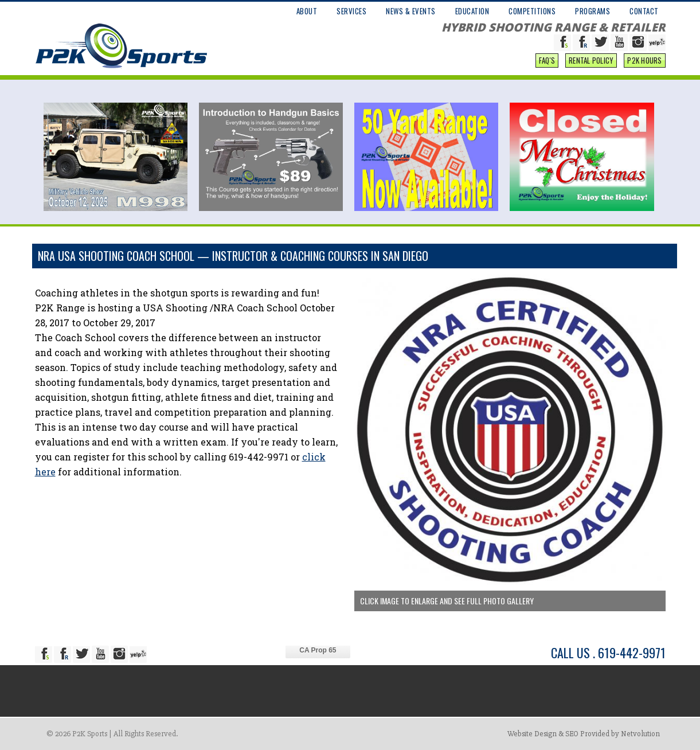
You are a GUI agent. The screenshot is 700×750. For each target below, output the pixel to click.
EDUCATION (472, 11)
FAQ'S (547, 60)
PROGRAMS (593, 11)
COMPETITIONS (532, 11)
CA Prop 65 (318, 650)
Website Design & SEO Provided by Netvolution (584, 734)
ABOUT (307, 11)
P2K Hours (644, 60)
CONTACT (644, 11)
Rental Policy (591, 60)
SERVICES (351, 11)
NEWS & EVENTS (411, 11)
